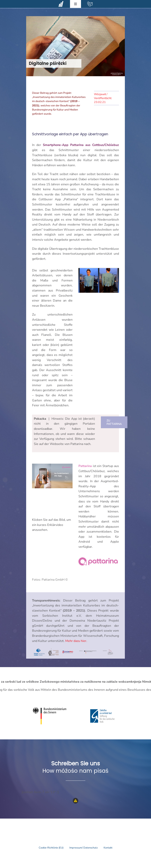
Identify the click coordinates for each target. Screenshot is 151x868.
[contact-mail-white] (90, 3)
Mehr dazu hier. (76, 641)
